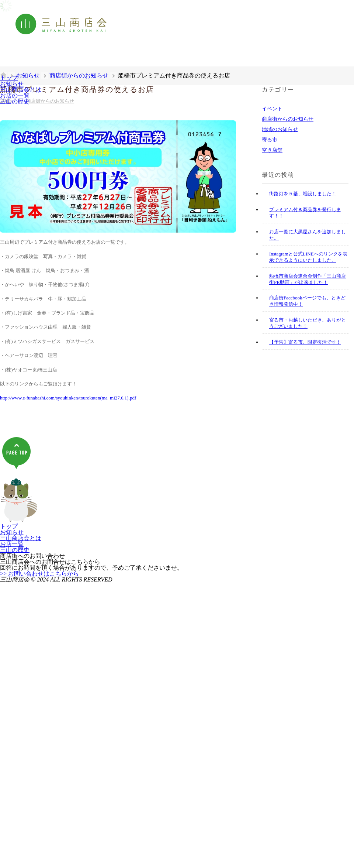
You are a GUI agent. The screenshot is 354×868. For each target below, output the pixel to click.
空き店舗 (272, 150)
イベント (272, 109)
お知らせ (12, 84)
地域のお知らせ (280, 129)
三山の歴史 (15, 101)
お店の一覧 (15, 95)
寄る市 (270, 140)
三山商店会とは (21, 90)
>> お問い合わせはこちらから (39, 574)
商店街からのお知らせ (288, 119)
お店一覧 (12, 544)
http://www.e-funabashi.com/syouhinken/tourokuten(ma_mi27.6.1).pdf (68, 398)
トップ (9, 78)
